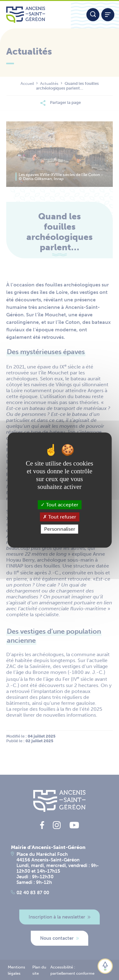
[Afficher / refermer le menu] (108, 15)
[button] (105, 966)
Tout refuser (59, 517)
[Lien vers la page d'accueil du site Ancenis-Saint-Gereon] (35, 15)
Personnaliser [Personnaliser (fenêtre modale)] (60, 529)
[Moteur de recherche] (93, 15)
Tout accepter (59, 505)
